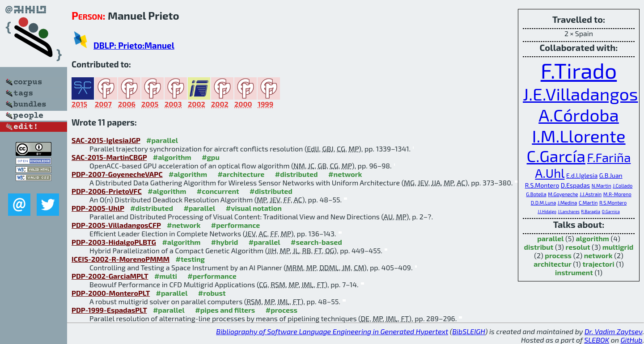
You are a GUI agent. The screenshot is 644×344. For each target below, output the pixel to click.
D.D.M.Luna (543, 203)
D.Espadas (575, 185)
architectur (553, 264)
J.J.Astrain (591, 194)
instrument (574, 272)
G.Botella (536, 194)
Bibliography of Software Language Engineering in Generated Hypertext (332, 331)
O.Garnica (611, 212)
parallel (550, 238)
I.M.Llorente (578, 136)
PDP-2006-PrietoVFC (107, 191)
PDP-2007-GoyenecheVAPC (117, 174)
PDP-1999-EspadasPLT (109, 310)
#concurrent (218, 191)
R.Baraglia (591, 212)
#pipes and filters (225, 310)
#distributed (297, 174)
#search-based (316, 242)
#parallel (162, 140)
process (558, 255)
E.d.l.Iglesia (582, 175)
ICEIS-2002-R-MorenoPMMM (121, 259)
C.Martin (588, 203)
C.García (556, 156)
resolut (578, 247)
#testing (190, 259)
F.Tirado (579, 70)
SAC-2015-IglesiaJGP (106, 140)
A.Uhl (550, 173)
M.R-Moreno (617, 194)
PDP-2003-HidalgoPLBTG (114, 242)
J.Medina (568, 203)
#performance (235, 225)
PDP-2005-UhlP (98, 208)
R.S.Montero (542, 185)
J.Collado (623, 186)
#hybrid (225, 242)
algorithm (592, 238)
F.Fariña (609, 157)
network (598, 255)
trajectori (598, 264)
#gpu (211, 157)
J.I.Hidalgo (547, 212)
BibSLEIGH (468, 331)
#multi (166, 276)
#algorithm (172, 157)
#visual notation (254, 208)
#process (282, 310)
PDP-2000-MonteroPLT (111, 293)
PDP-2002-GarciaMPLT (110, 276)
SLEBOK (597, 340)
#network (345, 174)
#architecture (241, 174)
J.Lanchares (569, 212)
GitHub (632, 340)
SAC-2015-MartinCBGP (109, 157)
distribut (539, 247)
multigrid (618, 247)
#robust (212, 293)
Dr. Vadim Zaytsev (613, 331)
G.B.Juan (611, 175)
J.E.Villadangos (580, 94)
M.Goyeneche (563, 194)
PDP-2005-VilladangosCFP (116, 225)
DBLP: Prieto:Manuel (134, 45)
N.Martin (602, 186)
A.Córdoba (579, 115)
